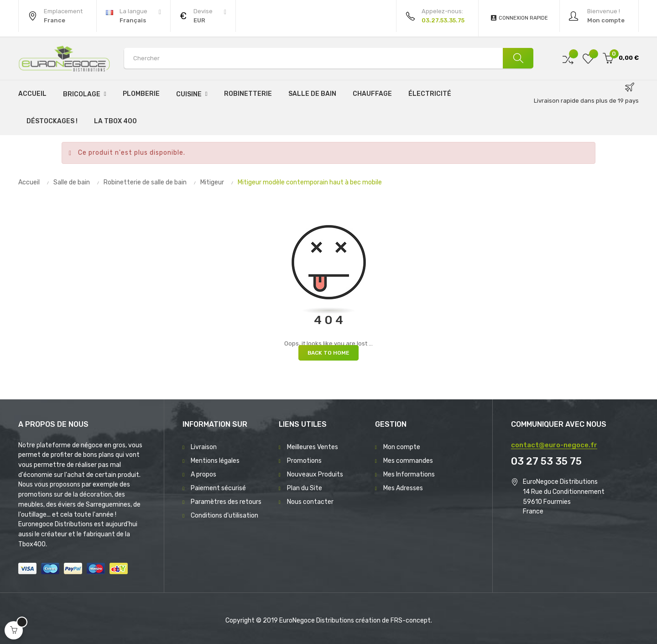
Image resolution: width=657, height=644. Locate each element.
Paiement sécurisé (218, 488)
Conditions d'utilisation (224, 516)
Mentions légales (215, 461)
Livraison (204, 447)
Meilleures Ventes (313, 447)
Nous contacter (310, 502)
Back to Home (328, 353)
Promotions (304, 461)
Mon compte (402, 447)
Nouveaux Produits (315, 474)
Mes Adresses (403, 488)
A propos (203, 474)
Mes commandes (408, 461)
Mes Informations (409, 474)
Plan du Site (305, 488)
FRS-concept (411, 620)
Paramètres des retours (226, 502)
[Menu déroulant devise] (133, 16)
